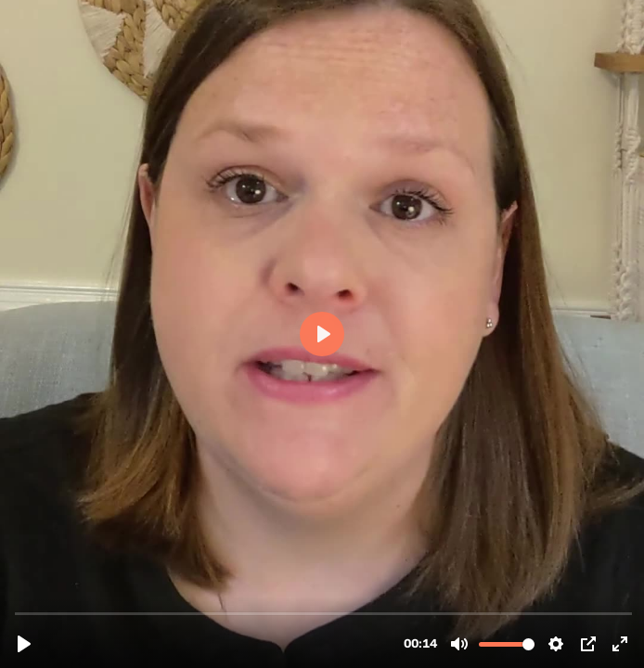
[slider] (324, 613)
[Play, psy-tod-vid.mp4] (24, 644)
